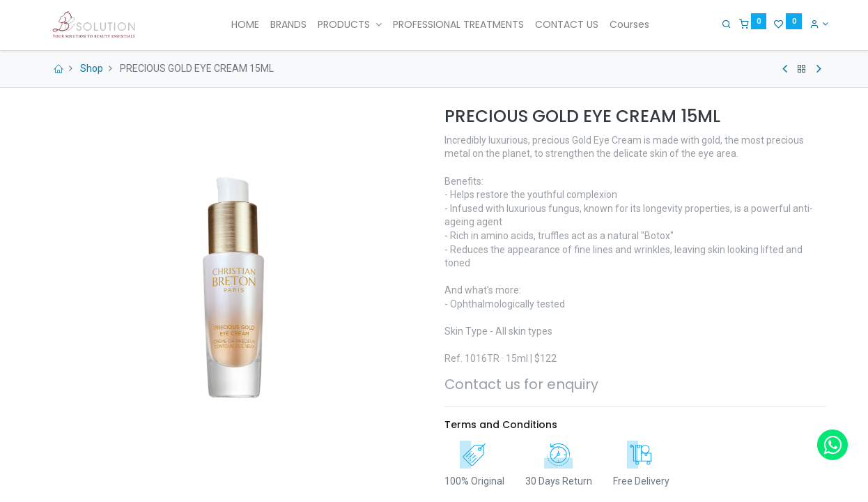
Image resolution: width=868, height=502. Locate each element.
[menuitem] (245, 25)
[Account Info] (816, 24)
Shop (92, 68)
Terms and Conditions (501, 425)
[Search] (723, 24)
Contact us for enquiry (521, 384)
